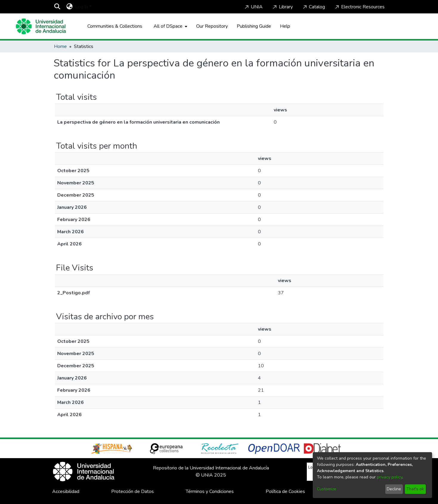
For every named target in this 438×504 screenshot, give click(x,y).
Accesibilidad (66, 491)
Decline (394, 489)
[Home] (41, 26)
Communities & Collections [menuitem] (115, 26)
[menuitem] (70, 7)
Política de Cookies (285, 491)
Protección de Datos (133, 491)
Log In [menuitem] (82, 7)
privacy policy (390, 477)
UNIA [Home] (253, 7)
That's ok (415, 489)
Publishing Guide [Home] (254, 26)
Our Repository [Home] (212, 26)
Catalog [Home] (313, 7)
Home (60, 46)
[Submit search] (57, 7)
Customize (327, 489)
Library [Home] (282, 7)
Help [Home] (285, 26)
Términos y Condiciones (210, 491)
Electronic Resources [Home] (359, 7)
